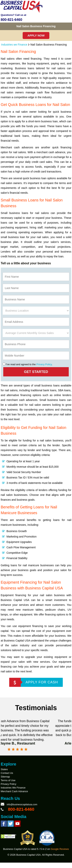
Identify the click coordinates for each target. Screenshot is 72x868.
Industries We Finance (13, 793)
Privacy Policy (44, 364)
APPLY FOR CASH (42, 682)
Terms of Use (8, 786)
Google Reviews (60, 854)
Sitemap (5, 782)
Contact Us (7, 778)
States (4, 775)
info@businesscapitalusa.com (22, 810)
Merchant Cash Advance (14, 797)
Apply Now (36, 35)
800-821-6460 (12, 20)
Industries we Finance (14, 45)
